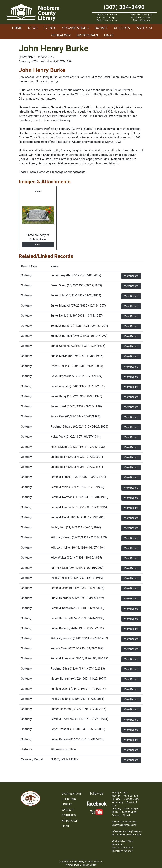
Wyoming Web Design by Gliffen (81, 865)
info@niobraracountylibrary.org (127, 831)
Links (109, 35)
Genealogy (61, 35)
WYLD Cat (144, 28)
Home (17, 28)
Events (50, 28)
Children (122, 28)
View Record (131, 276)
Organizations (75, 28)
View (38, 244)
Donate (101, 28)
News (33, 28)
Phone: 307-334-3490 (122, 851)
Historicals (87, 35)
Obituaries (69, 815)
